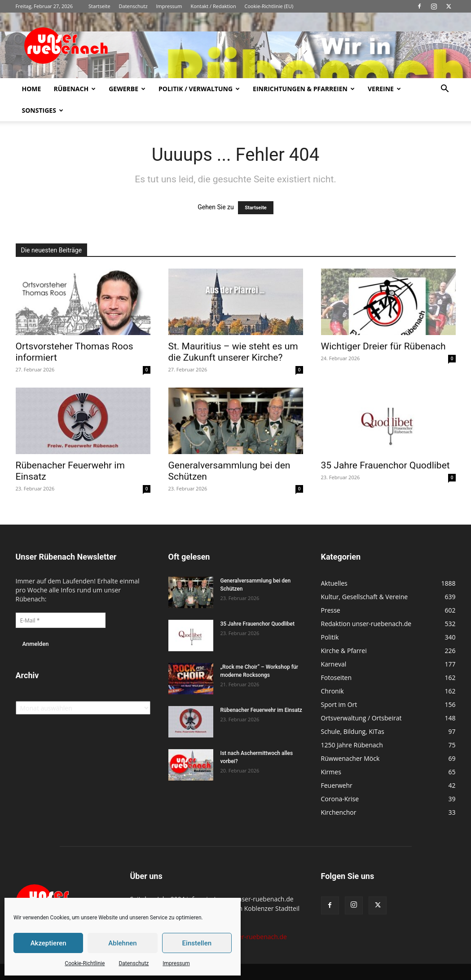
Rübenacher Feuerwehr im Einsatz (261, 710)
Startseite (99, 6)
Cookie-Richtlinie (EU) (269, 6)
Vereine (384, 89)
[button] (445, 90)
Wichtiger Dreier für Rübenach (383, 346)
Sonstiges (43, 110)
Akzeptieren (48, 943)
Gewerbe (127, 89)
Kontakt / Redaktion (213, 6)
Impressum (176, 963)
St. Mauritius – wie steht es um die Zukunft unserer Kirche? (233, 352)
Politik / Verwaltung (199, 89)
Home (32, 89)
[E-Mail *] (61, 620)
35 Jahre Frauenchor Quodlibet (385, 465)
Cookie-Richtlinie (85, 963)
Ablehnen (122, 943)
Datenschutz (134, 963)
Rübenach (75, 89)
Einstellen (197, 943)
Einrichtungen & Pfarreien (304, 89)
